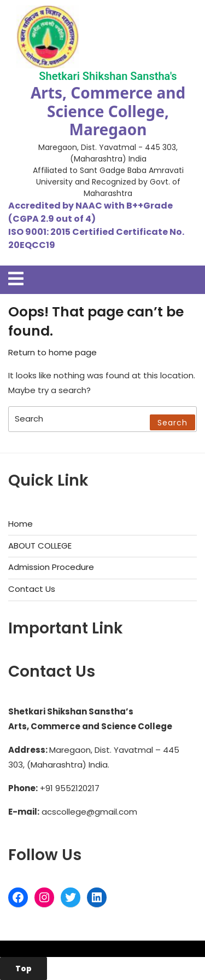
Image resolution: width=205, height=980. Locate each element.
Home (20, 524)
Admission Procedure (51, 567)
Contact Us (32, 589)
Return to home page (52, 352)
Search (172, 423)
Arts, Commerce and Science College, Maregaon (108, 111)
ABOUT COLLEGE (40, 546)
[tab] (16, 279)
